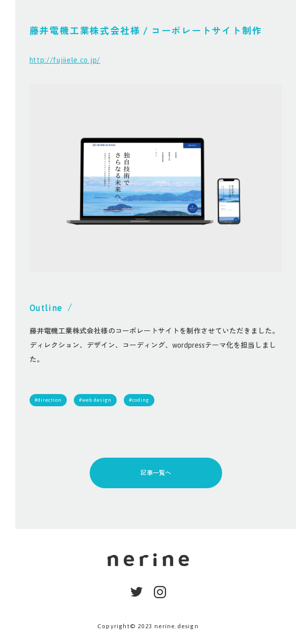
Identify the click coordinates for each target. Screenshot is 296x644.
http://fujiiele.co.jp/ (65, 60)
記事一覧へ (156, 473)
